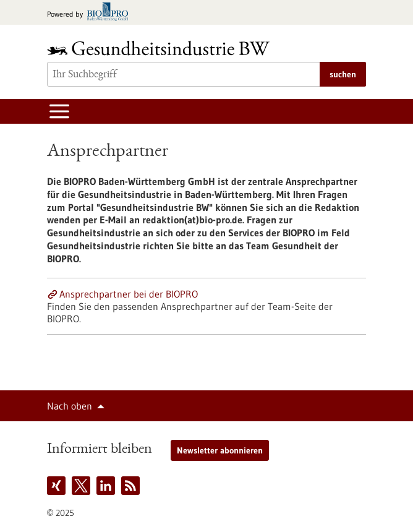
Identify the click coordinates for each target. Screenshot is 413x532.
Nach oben (70, 406)
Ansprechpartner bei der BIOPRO (129, 294)
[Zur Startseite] (161, 48)
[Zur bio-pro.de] (91, 13)
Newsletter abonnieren (220, 450)
